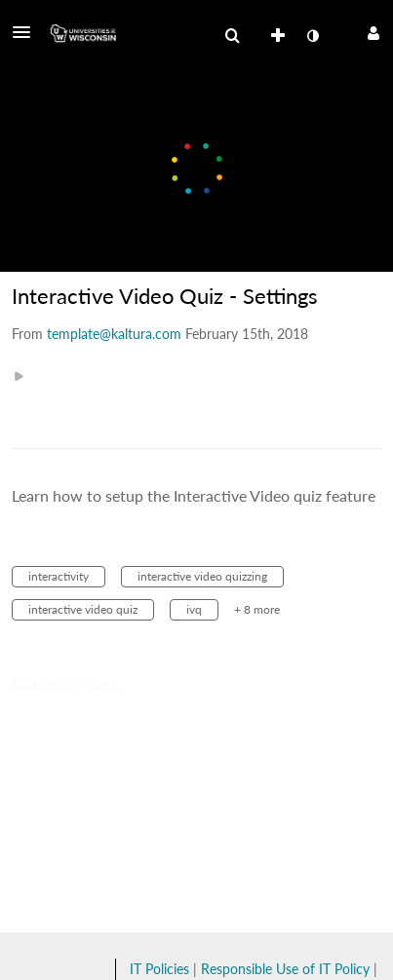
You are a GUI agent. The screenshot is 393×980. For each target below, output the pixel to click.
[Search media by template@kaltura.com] (114, 334)
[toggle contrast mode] (312, 36)
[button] (27, 32)
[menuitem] (232, 36)
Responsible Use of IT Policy (285, 969)
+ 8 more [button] (257, 609)
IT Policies (159, 969)
